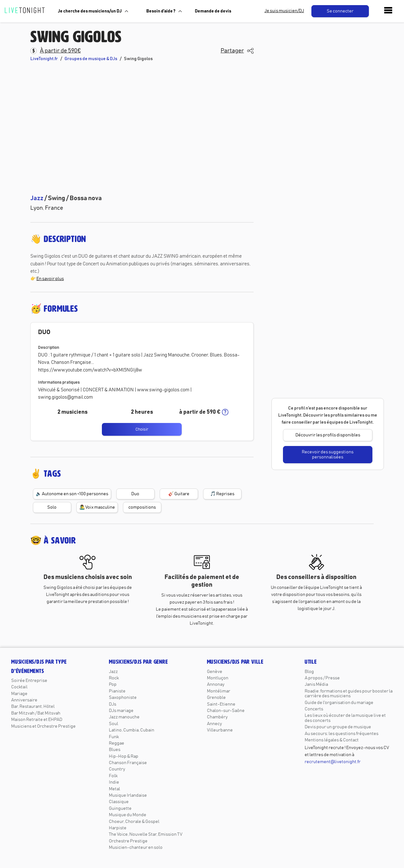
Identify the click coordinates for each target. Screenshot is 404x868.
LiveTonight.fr (44, 59)
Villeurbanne (220, 730)
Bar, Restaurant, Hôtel (33, 707)
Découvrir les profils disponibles (328, 435)
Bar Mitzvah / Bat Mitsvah (36, 713)
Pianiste (117, 691)
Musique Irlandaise (128, 795)
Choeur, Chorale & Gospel (134, 822)
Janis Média (316, 684)
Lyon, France (47, 208)
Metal (114, 789)
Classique (119, 802)
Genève (215, 672)
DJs (113, 704)
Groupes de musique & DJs (91, 59)
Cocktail (19, 687)
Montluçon (218, 678)
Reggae (117, 743)
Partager (232, 51)
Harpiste (118, 828)
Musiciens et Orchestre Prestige (43, 726)
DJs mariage (121, 711)
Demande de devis (213, 11)
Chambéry (217, 717)
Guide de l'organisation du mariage (339, 703)
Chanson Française (128, 763)
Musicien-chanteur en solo (136, 848)
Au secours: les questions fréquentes (342, 734)
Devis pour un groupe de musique (338, 727)
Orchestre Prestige (128, 841)
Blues (115, 750)
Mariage (19, 694)
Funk (114, 737)
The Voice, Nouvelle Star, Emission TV (146, 834)
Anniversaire (24, 700)
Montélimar (219, 691)
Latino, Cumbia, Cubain (132, 730)
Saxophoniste (123, 698)
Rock (114, 678)
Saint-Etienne (221, 704)
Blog (309, 672)
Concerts (314, 709)
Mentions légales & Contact (332, 740)
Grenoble (216, 698)
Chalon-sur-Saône (226, 711)
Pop (113, 684)
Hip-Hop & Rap (124, 756)
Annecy (214, 724)
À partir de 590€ (60, 51)
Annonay (216, 684)
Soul (114, 724)
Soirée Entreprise (29, 681)
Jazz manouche (124, 717)
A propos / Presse (322, 678)
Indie (114, 782)
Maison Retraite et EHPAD (37, 720)
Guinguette (120, 809)
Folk (113, 776)
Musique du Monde (128, 815)
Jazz (113, 672)
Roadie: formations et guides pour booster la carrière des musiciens (349, 694)
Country (117, 769)
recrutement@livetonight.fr (333, 762)
